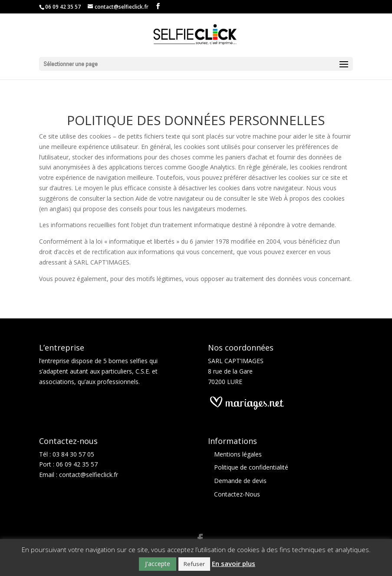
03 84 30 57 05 (73, 454)
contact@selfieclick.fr (89, 475)
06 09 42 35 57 (77, 464)
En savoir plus (234, 563)
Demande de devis (240, 481)
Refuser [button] (194, 564)
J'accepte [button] (158, 564)
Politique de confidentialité (251, 467)
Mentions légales (238, 454)
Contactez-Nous (237, 494)
